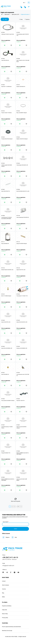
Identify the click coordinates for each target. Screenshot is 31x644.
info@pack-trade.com (8, 566)
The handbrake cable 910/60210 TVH (23, 35)
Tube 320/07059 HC (5, 60)
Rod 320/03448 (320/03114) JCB (23, 191)
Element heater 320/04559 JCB (7, 270)
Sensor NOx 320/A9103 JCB (22, 322)
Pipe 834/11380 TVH (21, 401)
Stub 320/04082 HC (5, 374)
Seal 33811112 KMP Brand (6, 87)
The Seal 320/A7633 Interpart (7, 139)
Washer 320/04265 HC (21, 87)
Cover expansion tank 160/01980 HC (23, 375)
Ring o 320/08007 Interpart (22, 113)
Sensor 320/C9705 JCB (6, 322)
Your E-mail (5, 522)
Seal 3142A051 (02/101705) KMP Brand (23, 61)
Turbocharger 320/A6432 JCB (22, 165)
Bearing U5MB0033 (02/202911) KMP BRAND (23, 454)
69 (18, 506)
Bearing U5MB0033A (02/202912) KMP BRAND (8, 480)
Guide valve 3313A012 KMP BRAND (22, 480)
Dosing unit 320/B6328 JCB (22, 348)
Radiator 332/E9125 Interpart (22, 139)
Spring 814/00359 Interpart (22, 244)
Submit (15, 529)
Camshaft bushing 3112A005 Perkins (7, 427)
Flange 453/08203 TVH (6, 453)
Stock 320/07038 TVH (6, 191)
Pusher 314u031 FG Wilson (7, 113)
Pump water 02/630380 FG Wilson (8, 401)
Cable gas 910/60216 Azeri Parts (8, 34)
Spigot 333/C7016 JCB (21, 270)
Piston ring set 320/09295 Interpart (21, 427)
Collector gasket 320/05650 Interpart (7, 166)
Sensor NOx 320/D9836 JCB (7, 348)
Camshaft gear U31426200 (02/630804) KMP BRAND (7, 218)
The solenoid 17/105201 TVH (22, 296)
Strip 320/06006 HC (5, 244)
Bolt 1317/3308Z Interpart (6, 296)
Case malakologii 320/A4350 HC (23, 217)
